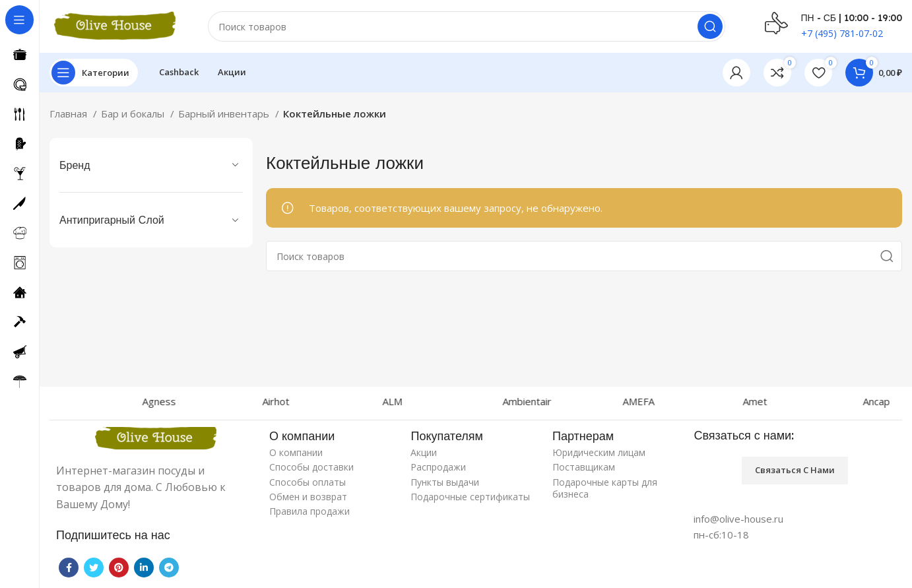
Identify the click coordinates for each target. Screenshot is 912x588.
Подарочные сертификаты (470, 497)
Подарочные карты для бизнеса (605, 488)
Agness (200, 401)
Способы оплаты (308, 482)
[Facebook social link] (69, 568)
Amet (796, 401)
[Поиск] (467, 26)
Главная (70, 114)
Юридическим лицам (599, 452)
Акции (424, 452)
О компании (296, 452)
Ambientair (568, 401)
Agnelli (77, 401)
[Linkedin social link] (144, 568)
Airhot (316, 401)
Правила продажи (309, 511)
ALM (433, 401)
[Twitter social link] (94, 568)
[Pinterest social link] (119, 568)
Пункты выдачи (445, 482)
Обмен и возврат (308, 497)
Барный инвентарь (225, 114)
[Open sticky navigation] (94, 73)
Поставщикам (584, 467)
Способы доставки (311, 467)
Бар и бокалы (134, 114)
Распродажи (438, 467)
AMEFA (679, 401)
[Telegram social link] (169, 568)
